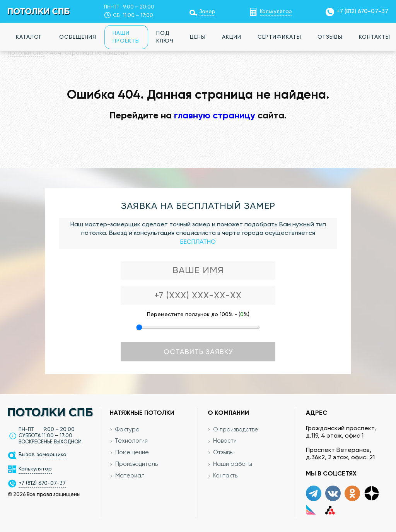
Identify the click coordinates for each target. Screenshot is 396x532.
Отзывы (330, 37)
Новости (225, 441)
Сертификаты (279, 37)
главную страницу (215, 116)
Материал (130, 476)
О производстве (236, 430)
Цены (198, 37)
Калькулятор (276, 12)
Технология (132, 441)
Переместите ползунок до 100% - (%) (198, 315)
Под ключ (165, 37)
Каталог (29, 37)
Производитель (137, 464)
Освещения (78, 37)
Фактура (127, 430)
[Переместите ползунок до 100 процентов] (198, 327)
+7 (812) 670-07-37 (362, 12)
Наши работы (233, 464)
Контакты (226, 476)
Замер (207, 12)
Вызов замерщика (43, 455)
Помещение (132, 453)
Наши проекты (126, 37)
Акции (232, 37)
